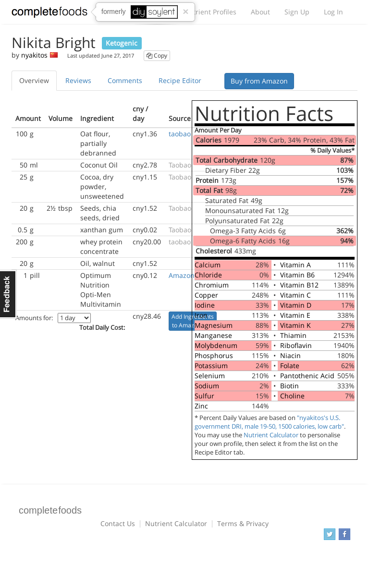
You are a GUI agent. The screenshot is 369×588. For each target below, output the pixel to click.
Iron (201, 315)
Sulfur (204, 396)
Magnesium (214, 325)
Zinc (201, 406)
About (260, 12)
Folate (290, 366)
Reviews (78, 80)
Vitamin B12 (299, 285)
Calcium (208, 265)
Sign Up (297, 12)
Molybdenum (216, 345)
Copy (157, 55)
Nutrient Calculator (271, 435)
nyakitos (34, 55)
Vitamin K (295, 325)
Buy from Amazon (259, 81)
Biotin (289, 386)
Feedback (8, 294)
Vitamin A (295, 265)
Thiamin (293, 335)
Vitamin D (296, 305)
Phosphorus (214, 355)
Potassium (211, 366)
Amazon (182, 275)
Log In (333, 12)
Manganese (213, 335)
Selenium (210, 376)
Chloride (208, 275)
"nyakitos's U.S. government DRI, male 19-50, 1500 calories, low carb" (269, 422)
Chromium (212, 285)
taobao (180, 134)
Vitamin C (295, 295)
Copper (206, 295)
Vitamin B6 (297, 275)
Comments (125, 80)
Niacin (290, 355)
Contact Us (118, 523)
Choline (292, 396)
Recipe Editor (180, 80)
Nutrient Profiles (210, 12)
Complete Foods (49, 14)
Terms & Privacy (243, 523)
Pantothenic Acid (307, 376)
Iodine (205, 305)
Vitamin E (295, 315)
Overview (34, 80)
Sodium (207, 386)
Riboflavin (296, 345)
